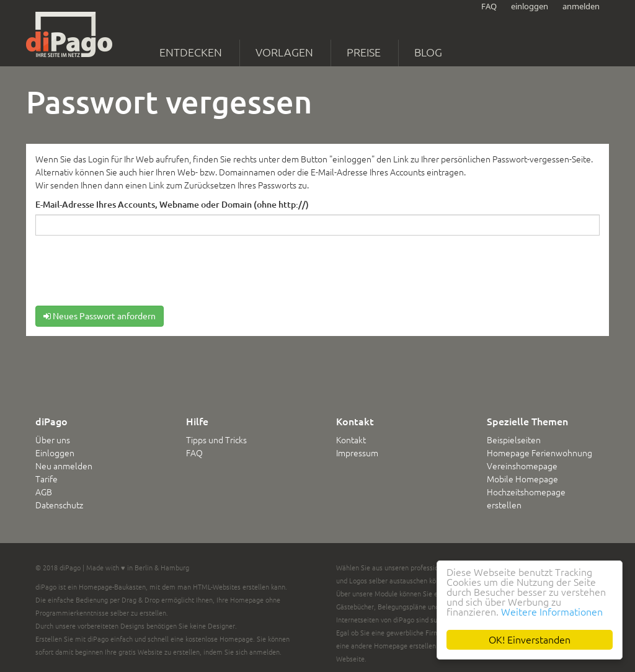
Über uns (53, 440)
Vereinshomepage (522, 466)
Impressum (357, 453)
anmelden (581, 6)
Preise (364, 52)
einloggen (530, 6)
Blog (428, 52)
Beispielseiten (514, 440)
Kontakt (351, 440)
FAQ (489, 6)
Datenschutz (59, 505)
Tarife (47, 479)
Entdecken (191, 52)
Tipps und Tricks (216, 440)
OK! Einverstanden (530, 640)
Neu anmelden (64, 466)
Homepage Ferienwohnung (540, 453)
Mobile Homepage (522, 479)
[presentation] (130, 273)
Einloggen (55, 453)
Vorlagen (284, 52)
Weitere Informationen (552, 612)
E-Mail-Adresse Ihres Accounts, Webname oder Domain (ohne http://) (172, 205)
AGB (44, 492)
